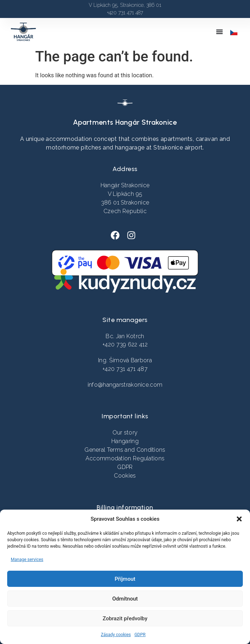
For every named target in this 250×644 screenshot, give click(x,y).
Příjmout (125, 579)
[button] (239, 519)
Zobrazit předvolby (125, 618)
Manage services (27, 560)
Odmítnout (125, 599)
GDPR (140, 635)
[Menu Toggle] (219, 32)
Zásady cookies (116, 635)
